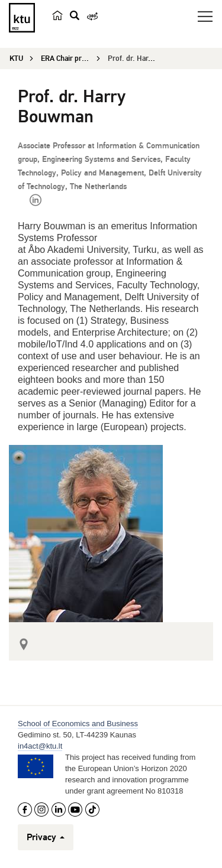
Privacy (46, 837)
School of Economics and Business (78, 724)
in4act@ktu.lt (40, 746)
